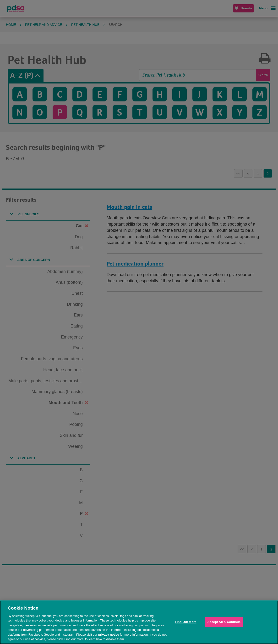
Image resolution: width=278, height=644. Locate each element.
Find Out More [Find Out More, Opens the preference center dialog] (186, 622)
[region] (139, 622)
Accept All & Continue (224, 622)
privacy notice (109, 635)
